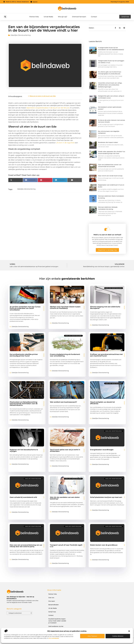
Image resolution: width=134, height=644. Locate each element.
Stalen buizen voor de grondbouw (104, 545)
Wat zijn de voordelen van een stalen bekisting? (65, 498)
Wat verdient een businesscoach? (63, 402)
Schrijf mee (52, 612)
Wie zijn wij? (63, 17)
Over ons (51, 598)
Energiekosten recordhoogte (102, 450)
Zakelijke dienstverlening (21, 35)
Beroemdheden (54, 605)
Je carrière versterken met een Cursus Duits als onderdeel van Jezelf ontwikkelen (25, 308)
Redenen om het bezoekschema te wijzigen (24, 450)
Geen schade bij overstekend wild (23, 497)
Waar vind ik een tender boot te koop (110, 176)
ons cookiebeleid (54, 638)
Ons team (52, 601)
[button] (129, 631)
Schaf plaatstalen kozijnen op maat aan (106, 497)
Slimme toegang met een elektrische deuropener (105, 307)
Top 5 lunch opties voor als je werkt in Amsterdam (65, 450)
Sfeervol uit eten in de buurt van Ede (43, 96)
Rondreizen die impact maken (108, 142)
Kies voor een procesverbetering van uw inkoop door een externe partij (26, 546)
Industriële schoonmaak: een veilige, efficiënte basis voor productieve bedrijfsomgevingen (110, 85)
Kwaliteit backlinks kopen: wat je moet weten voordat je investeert (57, 621)
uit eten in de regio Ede (65, 143)
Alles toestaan (92, 636)
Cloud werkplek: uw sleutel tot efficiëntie (102, 403)
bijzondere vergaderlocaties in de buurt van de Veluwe (48, 108)
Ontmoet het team (79, 17)
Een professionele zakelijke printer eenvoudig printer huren (24, 355)
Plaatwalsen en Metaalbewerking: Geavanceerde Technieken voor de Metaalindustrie (24, 404)
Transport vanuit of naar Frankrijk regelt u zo (66, 546)
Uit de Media (48, 17)
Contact (94, 17)
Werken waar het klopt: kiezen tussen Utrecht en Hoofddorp (65, 307)
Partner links (34, 17)
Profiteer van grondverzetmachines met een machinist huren (106, 355)
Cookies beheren (118, 636)
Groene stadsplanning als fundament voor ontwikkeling (65, 355)
